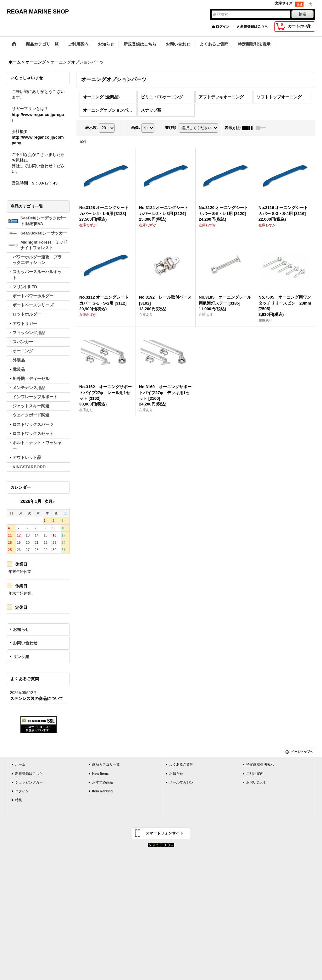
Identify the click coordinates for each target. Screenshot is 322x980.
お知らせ (21, 629)
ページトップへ (302, 752)
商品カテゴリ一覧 (106, 764)
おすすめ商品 (103, 782)
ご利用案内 (255, 774)
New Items (100, 774)
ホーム (20, 764)
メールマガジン (181, 782)
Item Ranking (102, 791)
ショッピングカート (31, 782)
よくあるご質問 (181, 764)
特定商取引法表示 (260, 764)
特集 (19, 800)
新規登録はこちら (254, 26)
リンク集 (21, 657)
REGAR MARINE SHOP (38, 12)
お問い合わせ (25, 643)
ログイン (223, 26)
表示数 (92, 128)
